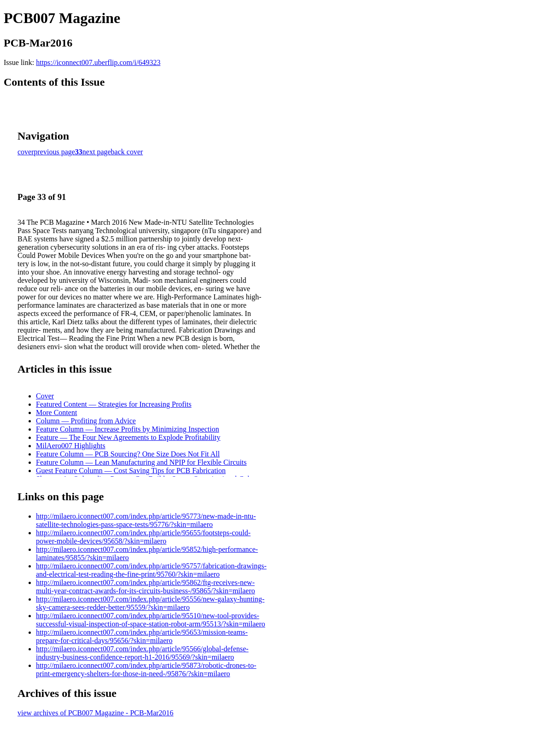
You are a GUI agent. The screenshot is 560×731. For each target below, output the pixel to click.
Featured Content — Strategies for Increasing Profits (114, 404)
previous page (55, 152)
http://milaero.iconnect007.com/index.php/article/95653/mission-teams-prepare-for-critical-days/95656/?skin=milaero (142, 636)
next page (97, 152)
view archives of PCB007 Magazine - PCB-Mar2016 (96, 713)
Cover (45, 396)
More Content (56, 412)
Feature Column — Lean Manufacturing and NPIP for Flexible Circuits (141, 462)
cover (26, 152)
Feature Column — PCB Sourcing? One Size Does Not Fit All (128, 454)
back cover (127, 152)
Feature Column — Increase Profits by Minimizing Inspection (128, 429)
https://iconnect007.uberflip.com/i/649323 (98, 62)
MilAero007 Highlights (71, 446)
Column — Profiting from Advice (86, 421)
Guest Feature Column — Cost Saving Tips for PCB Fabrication (131, 471)
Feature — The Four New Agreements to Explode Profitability (128, 437)
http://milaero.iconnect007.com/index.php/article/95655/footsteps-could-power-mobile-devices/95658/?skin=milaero (143, 537)
